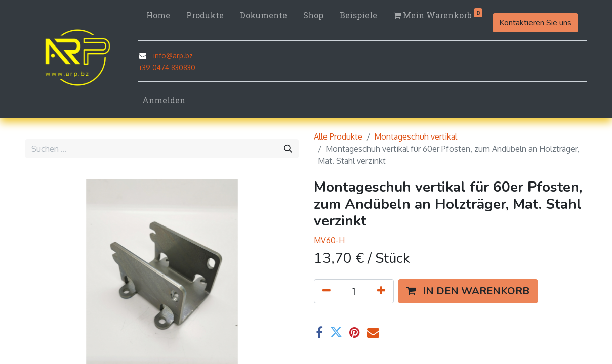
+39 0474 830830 (167, 67)
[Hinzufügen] (381, 291)
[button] (468, 291)
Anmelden (164, 100)
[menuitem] (158, 15)
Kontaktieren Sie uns (535, 23)
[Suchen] (288, 149)
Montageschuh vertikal (416, 136)
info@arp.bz (173, 55)
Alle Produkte (338, 136)
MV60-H (329, 240)
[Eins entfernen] (327, 291)
